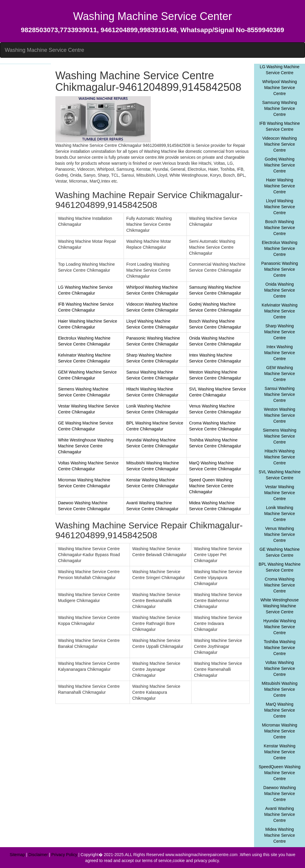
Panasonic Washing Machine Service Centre (280, 269)
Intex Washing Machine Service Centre (280, 353)
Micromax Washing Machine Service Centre (280, 731)
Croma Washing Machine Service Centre (280, 585)
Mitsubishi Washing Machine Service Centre (280, 689)
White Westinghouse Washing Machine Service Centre (280, 606)
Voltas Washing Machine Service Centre (280, 668)
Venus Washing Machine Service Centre (280, 534)
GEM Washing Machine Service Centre (280, 374)
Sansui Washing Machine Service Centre (280, 394)
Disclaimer (38, 855)
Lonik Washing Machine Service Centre (280, 514)
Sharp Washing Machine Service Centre (280, 332)
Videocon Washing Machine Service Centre (280, 144)
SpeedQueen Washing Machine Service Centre (279, 773)
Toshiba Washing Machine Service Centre (280, 648)
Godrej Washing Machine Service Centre (280, 165)
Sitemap (17, 855)
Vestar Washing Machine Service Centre (280, 493)
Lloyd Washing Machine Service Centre (280, 207)
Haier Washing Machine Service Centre (280, 186)
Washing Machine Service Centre (44, 50)
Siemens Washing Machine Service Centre (279, 436)
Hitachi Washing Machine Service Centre (280, 457)
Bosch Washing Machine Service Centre (280, 228)
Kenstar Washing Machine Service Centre (280, 752)
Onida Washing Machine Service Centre (280, 290)
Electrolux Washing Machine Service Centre (280, 248)
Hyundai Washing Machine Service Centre (280, 627)
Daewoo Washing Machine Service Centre (280, 794)
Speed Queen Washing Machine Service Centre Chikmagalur (211, 486)
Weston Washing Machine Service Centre (280, 415)
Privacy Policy (64, 855)
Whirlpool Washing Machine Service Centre (280, 88)
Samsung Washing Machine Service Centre (280, 108)
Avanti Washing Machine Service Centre (280, 814)
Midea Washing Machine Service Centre (280, 835)
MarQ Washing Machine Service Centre (280, 710)
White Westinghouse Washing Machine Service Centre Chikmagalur (86, 446)
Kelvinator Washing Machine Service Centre (280, 311)
